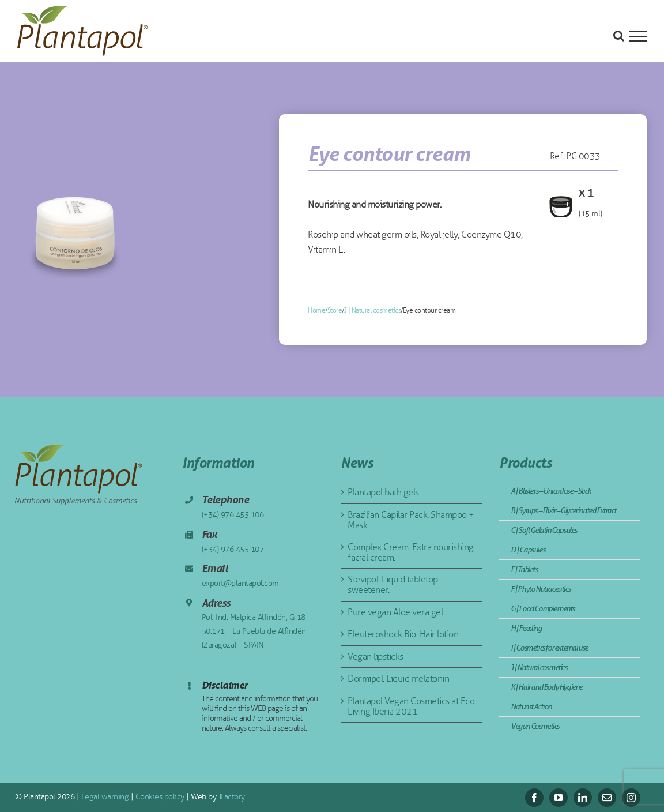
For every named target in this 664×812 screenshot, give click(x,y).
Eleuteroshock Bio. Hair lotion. (404, 634)
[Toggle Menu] (638, 36)
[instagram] (631, 798)
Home (316, 310)
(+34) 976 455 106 (233, 515)
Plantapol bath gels (383, 492)
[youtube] (559, 798)
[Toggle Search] (619, 36)
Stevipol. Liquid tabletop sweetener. (393, 584)
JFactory (231, 797)
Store (335, 310)
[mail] (607, 798)
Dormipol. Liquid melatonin (398, 678)
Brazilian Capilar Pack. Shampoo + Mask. (411, 520)
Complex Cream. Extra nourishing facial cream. (411, 552)
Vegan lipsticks (376, 657)
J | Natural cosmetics (373, 310)
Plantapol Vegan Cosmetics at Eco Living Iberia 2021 (411, 706)
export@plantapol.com (240, 583)
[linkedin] (583, 798)
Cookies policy (159, 797)
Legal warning (104, 797)
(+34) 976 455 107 (233, 549)
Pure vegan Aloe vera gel (395, 612)
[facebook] (534, 798)
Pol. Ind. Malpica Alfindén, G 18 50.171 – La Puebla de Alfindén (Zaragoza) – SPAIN (254, 631)
